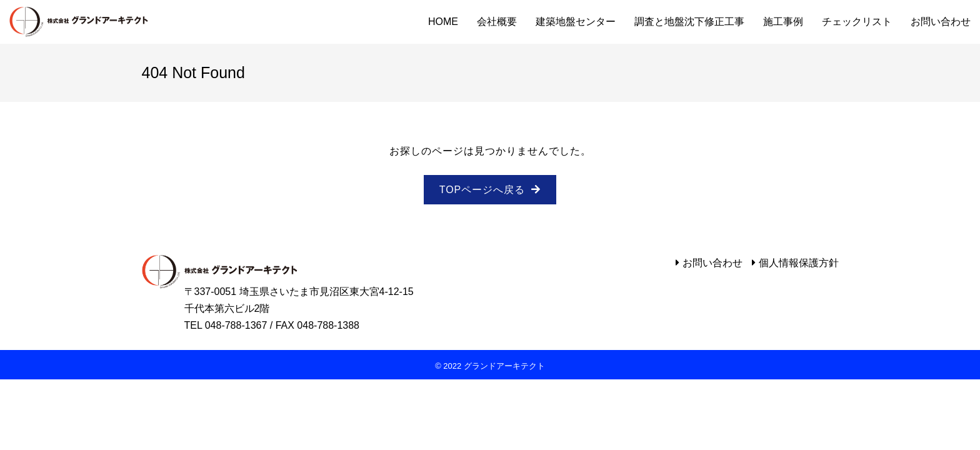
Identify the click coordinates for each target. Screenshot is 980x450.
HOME (443, 22)
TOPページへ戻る (482, 190)
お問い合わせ (941, 22)
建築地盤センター (576, 22)
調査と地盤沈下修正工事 (689, 22)
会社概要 (497, 22)
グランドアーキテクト (79, 22)
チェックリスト (857, 22)
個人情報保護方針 (799, 263)
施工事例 (783, 22)
